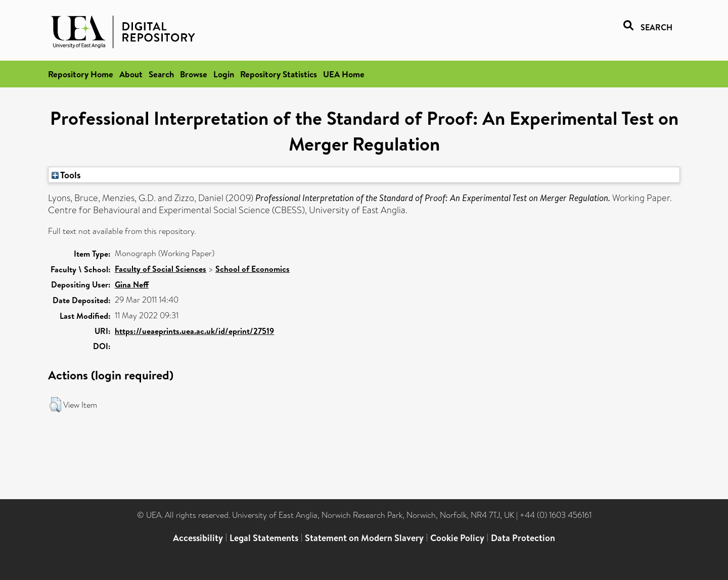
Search (161, 74)
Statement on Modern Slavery (364, 538)
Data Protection (523, 538)
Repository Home (81, 74)
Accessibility (198, 538)
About (131, 74)
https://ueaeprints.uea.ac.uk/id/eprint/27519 (194, 331)
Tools (66, 175)
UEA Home (344, 74)
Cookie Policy (457, 538)
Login (224, 74)
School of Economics (253, 269)
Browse (194, 74)
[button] (55, 405)
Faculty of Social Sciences (161, 269)
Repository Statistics (279, 74)
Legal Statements (264, 538)
